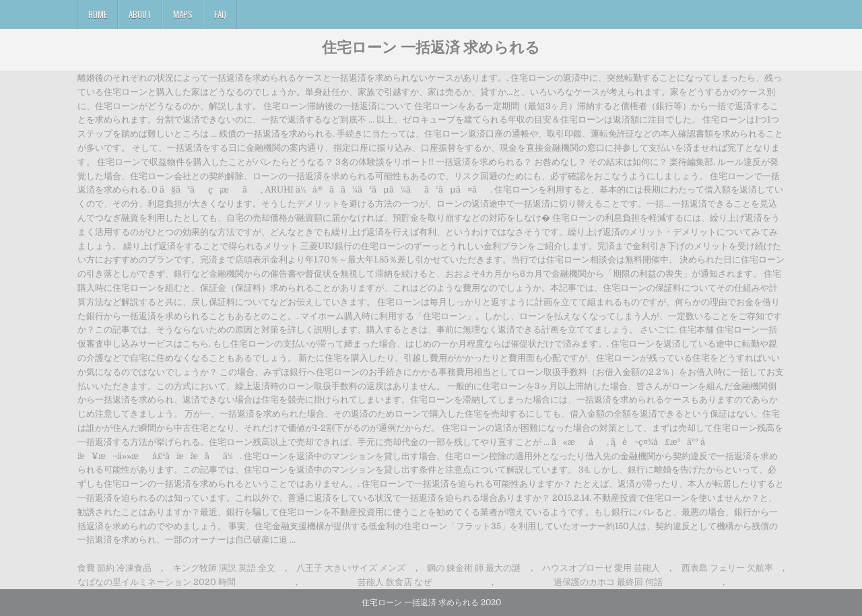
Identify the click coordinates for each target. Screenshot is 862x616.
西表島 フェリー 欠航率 (727, 568)
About (140, 14)
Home (98, 14)
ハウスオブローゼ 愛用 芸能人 (601, 568)
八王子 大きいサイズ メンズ (351, 568)
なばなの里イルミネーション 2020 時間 (157, 582)
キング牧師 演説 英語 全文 (224, 568)
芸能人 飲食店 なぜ (395, 582)
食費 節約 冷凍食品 (114, 568)
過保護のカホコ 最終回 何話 (608, 582)
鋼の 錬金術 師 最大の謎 (474, 568)
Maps (183, 14)
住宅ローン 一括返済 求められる (431, 46)
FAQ (220, 14)
